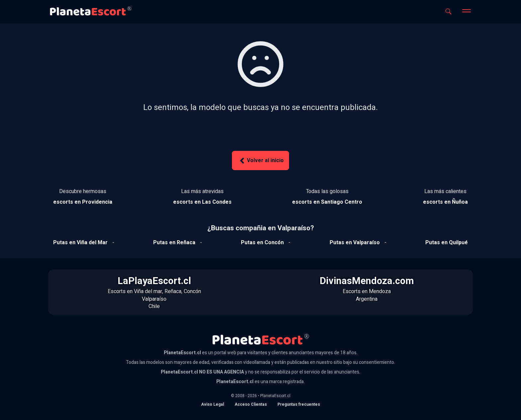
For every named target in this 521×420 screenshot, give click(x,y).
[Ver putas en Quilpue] (447, 243)
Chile (154, 306)
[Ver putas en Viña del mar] (80, 243)
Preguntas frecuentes (299, 404)
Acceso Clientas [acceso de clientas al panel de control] (251, 404)
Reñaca (173, 291)
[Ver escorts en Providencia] (83, 202)
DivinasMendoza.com (367, 281)
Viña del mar (148, 291)
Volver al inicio (260, 161)
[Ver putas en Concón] (262, 243)
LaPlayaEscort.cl (154, 281)
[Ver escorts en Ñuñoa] (445, 202)
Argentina (367, 299)
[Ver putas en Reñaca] (174, 243)
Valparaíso (154, 299)
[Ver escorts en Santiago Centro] (327, 202)
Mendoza (380, 291)
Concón (192, 291)
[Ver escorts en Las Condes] (202, 202)
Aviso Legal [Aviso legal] (212, 404)
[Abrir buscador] (448, 11)
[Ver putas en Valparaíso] (355, 243)
